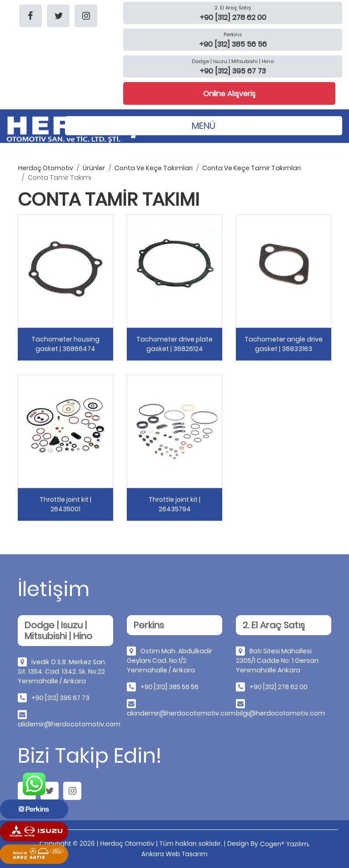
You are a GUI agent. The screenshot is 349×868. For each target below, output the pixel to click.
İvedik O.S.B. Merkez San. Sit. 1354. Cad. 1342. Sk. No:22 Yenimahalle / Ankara (62, 673)
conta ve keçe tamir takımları (252, 168)
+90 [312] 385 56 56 (170, 689)
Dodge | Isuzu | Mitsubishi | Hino (233, 61)
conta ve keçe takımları (154, 168)
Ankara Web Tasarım (174, 854)
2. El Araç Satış (233, 7)
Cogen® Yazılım (284, 844)
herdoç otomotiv (46, 168)
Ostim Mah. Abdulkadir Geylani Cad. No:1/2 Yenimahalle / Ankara (170, 662)
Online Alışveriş (229, 93)
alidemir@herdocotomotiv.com (69, 726)
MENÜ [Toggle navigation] (204, 125)
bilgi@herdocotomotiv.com (280, 715)
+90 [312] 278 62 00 (279, 689)
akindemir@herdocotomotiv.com (181, 715)
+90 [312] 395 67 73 (60, 700)
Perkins (233, 34)
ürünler (94, 168)
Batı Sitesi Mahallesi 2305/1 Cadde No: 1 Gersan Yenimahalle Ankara (277, 662)
